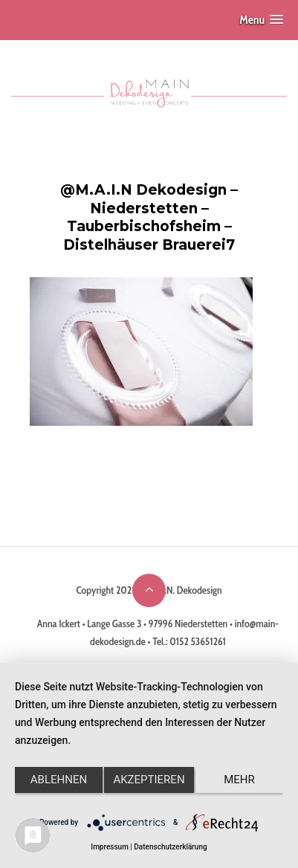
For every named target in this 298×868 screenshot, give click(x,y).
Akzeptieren (149, 780)
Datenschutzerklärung (170, 847)
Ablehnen (59, 780)
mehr (239, 780)
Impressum (110, 847)
